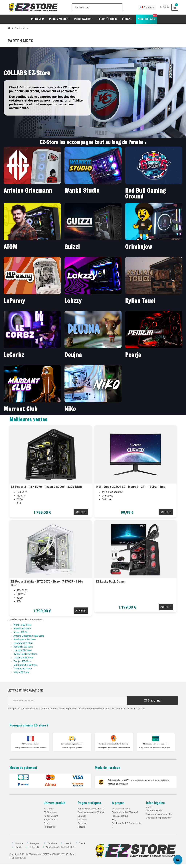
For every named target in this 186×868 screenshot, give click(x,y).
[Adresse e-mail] (67, 700)
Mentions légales (154, 811)
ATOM (11, 247)
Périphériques (50, 820)
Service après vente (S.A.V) (91, 812)
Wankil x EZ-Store (23, 625)
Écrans (47, 823)
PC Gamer (49, 809)
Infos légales (155, 803)
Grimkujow (139, 247)
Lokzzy (73, 301)
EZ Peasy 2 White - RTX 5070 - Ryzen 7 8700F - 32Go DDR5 (47, 583)
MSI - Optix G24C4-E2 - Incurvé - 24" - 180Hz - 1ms (131, 487)
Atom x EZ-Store (22, 632)
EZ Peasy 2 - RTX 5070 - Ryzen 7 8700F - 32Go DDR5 (47, 487)
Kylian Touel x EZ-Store (25, 654)
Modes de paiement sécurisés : (156, 744)
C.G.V (149, 807)
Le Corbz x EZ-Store (23, 658)
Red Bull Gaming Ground (146, 193)
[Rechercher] (97, 7)
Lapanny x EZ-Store (23, 643)
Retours (81, 827)
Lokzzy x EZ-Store (23, 650)
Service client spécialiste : (114, 744)
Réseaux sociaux (120, 816)
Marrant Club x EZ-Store (26, 665)
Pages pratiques (89, 803)
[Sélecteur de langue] (147, 7)
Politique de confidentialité (159, 814)
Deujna (73, 355)
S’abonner (153, 700)
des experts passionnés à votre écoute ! (114, 747)
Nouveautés (49, 827)
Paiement (82, 823)
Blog (114, 820)
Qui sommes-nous (121, 809)
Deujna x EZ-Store (23, 669)
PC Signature (50, 812)
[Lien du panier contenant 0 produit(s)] (175, 7)
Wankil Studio (82, 190)
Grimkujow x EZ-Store (25, 639)
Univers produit (55, 803)
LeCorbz (14, 355)
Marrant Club (21, 409)
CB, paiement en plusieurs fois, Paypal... (156, 747)
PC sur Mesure (51, 816)
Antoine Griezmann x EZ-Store (29, 636)
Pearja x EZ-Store (22, 661)
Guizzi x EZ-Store (22, 628)
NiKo (70, 409)
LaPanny (14, 301)
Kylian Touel (140, 301)
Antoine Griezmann (28, 190)
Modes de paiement (23, 768)
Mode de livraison (108, 768)
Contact (82, 816)
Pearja (133, 355)
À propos (118, 803)
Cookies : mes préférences (159, 818)
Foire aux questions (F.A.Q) (91, 809)
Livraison (82, 820)
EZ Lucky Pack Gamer (111, 582)
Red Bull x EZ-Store (23, 647)
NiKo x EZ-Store (21, 672)
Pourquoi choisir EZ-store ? (29, 725)
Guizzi (72, 247)
